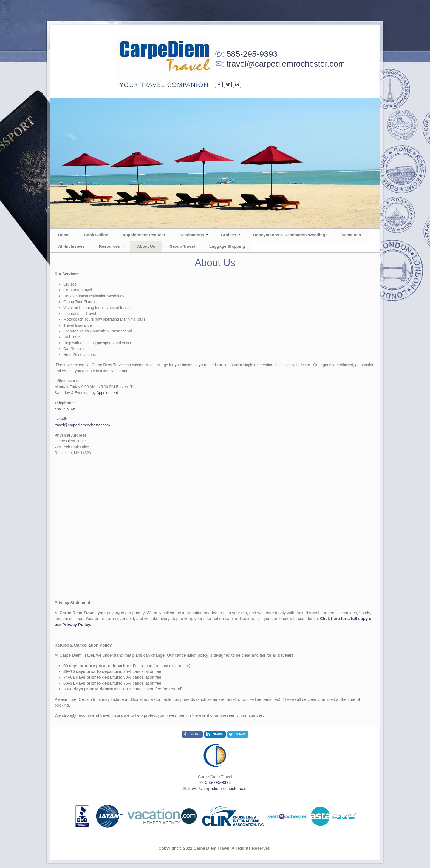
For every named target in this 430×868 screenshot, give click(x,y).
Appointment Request (144, 235)
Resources (110, 246)
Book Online (96, 235)
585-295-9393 (252, 54)
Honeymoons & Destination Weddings (290, 235)
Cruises (229, 235)
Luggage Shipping (227, 246)
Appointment (107, 393)
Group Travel (182, 246)
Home (64, 235)
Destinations (192, 235)
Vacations (351, 235)
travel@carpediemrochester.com (286, 64)
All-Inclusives (71, 246)
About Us (146, 246)
